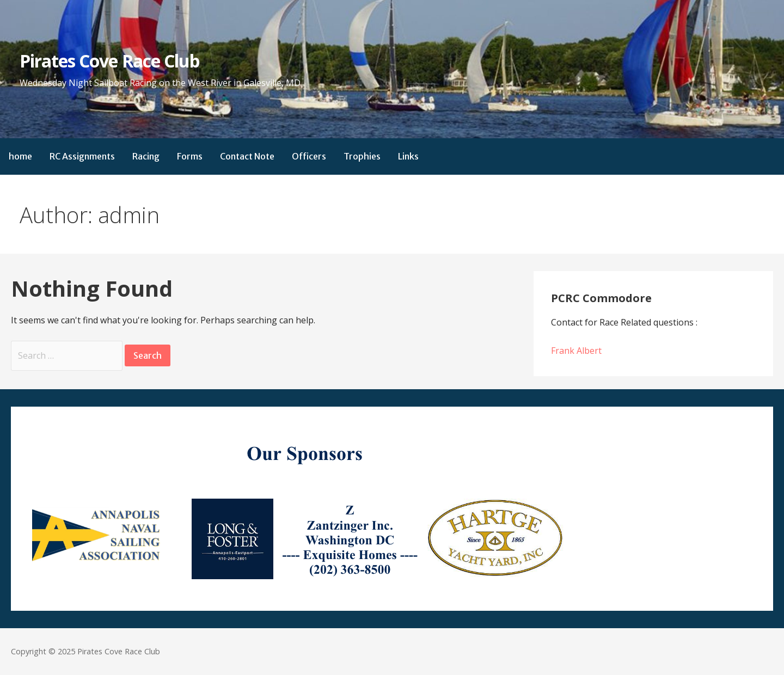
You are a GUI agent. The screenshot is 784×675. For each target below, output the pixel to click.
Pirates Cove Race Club (109, 61)
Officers (309, 156)
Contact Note (247, 156)
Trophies (362, 156)
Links (408, 156)
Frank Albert (576, 351)
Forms (190, 156)
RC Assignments (82, 156)
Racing (146, 156)
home (20, 156)
